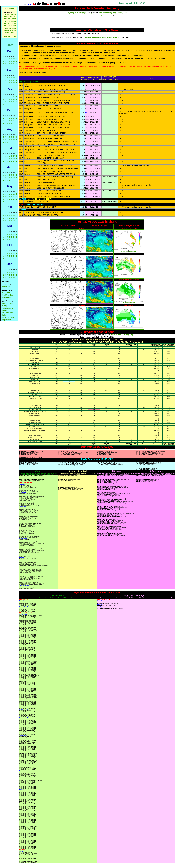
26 (3, 65)
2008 (6, 28)
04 (16, 58)
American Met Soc (8, 308)
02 (12, 58)
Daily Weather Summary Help (122, 335)
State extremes (73, 14)
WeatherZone (7, 304)
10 (14, 60)
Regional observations (108, 14)
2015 (14, 21)
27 (5, 65)
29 (10, 65)
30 (12, 65)
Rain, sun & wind (112, 13)
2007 (10, 28)
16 (12, 62)
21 (8, 63)
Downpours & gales (122, 13)
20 (5, 63)
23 (12, 63)
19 (3, 63)
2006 (14, 28)
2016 (10, 21)
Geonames (6, 297)
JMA (115, 15)
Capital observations (97, 14)
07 (8, 60)
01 (10, 58)
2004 (10, 30)
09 (12, 60)
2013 (10, 24)
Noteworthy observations (84, 14)
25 (16, 63)
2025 (10, 14)
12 (3, 62)
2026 (6, 14)
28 (8, 65)
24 (14, 63)
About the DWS (10, 37)
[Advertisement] (97, 22)
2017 (6, 21)
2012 (14, 24)
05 (3, 60)
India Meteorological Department (8, 317)
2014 (6, 24)
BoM (4, 306)
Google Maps (7, 293)
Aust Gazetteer (8, 295)
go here (125, 63)
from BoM (6, 287)
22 (10, 63)
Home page (10, 8)
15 (10, 62)
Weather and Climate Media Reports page (101, 38)
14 (8, 62)
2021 (14, 17)
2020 (6, 19)
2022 (10, 17)
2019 (10, 19)
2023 (6, 17)
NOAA (5, 310)
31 (14, 65)
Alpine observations (120, 14)
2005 (6, 30)
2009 (14, 26)
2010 (10, 26)
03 (14, 58)
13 (5, 62)
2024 (14, 14)
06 (5, 60)
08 (10, 60)
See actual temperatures (129, 277)
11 (16, 60)
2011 (6, 26)
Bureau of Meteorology (96, 15)
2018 (14, 19)
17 (14, 62)
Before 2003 (10, 33)
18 (16, 62)
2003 (14, 30)
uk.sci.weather (8, 313)
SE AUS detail (133, 252)
